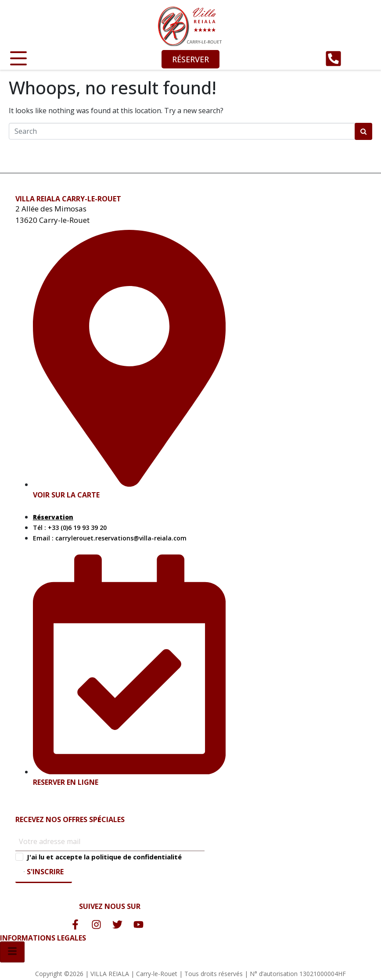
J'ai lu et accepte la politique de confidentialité (104, 857)
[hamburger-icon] (12, 952)
